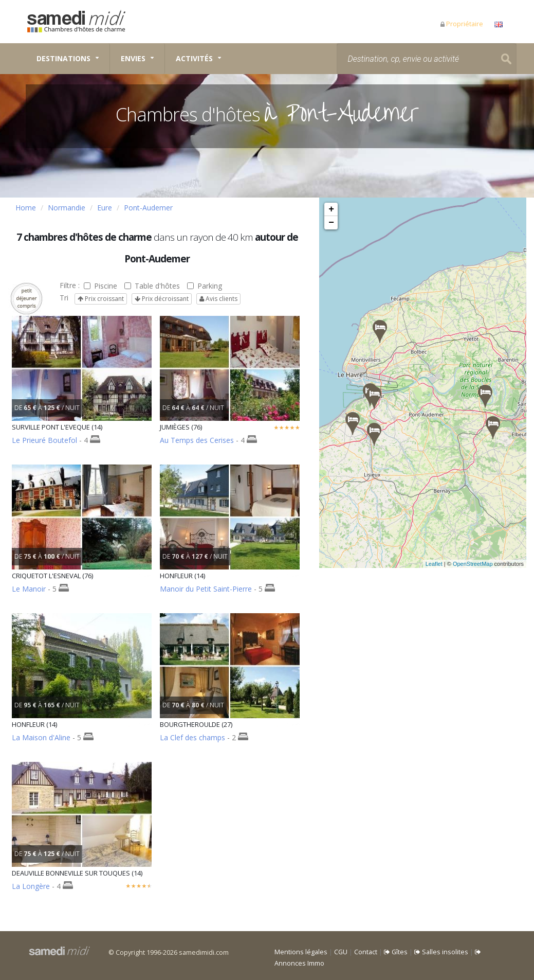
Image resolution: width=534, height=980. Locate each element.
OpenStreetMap (485, 564)
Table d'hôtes (152, 286)
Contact (366, 952)
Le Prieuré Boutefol (44, 440)
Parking (205, 286)
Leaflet (446, 564)
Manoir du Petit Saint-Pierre (206, 589)
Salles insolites (441, 952)
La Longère (31, 886)
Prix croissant (101, 299)
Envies (133, 58)
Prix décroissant (162, 299)
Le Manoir (29, 589)
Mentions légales (301, 952)
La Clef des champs (192, 737)
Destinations (63, 58)
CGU (341, 952)
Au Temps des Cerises (197, 440)
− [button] (331, 223)
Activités (194, 58)
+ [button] (331, 209)
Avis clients (218, 299)
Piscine (100, 286)
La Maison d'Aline (41, 737)
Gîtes (396, 952)
